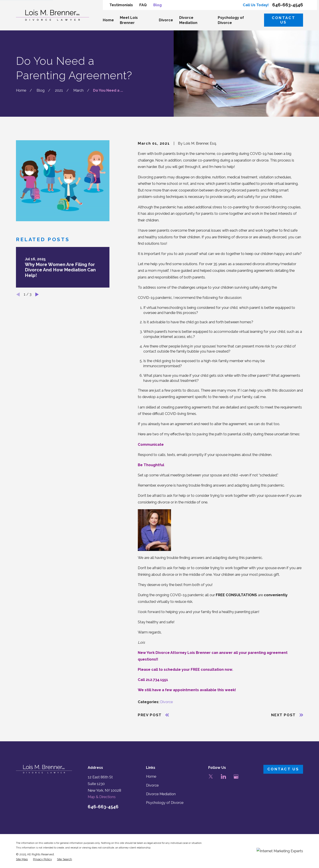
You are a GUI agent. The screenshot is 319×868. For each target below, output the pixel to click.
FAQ (143, 5)
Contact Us (284, 20)
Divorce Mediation (161, 794)
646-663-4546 (288, 5)
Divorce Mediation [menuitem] (188, 20)
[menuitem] (22, 859)
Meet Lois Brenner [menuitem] (129, 20)
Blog (158, 5)
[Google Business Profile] (236, 776)
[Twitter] (211, 776)
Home (151, 776)
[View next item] (37, 294)
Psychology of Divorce (165, 803)
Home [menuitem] (108, 20)
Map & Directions (102, 797)
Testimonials (121, 5)
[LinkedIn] (223, 776)
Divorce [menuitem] (166, 20)
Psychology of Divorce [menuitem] (231, 20)
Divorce (166, 702)
